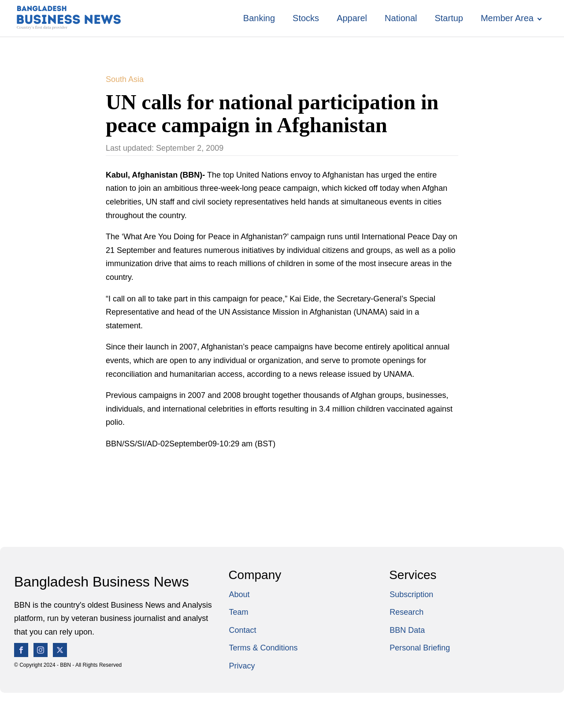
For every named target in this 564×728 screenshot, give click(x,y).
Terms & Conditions (263, 648)
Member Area (507, 18)
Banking (259, 18)
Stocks (306, 18)
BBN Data (407, 630)
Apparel (352, 18)
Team (238, 612)
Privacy (242, 666)
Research (406, 612)
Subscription (411, 594)
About (239, 594)
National (401, 18)
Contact (242, 630)
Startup (449, 18)
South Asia (125, 79)
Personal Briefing (420, 648)
